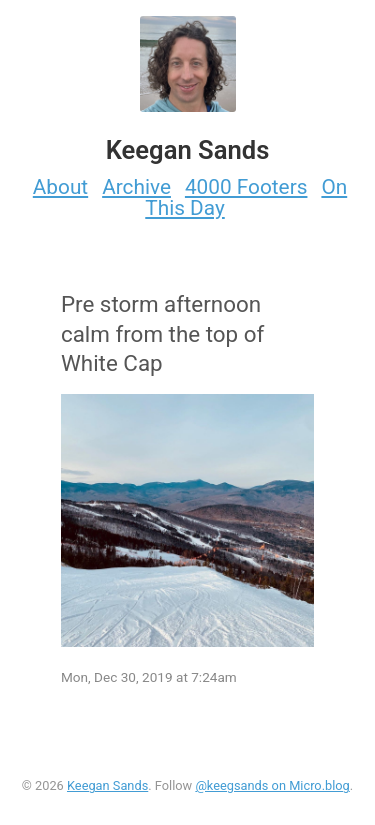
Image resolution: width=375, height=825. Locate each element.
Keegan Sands (107, 785)
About (60, 187)
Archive (136, 187)
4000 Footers (246, 187)
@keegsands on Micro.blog (272, 785)
